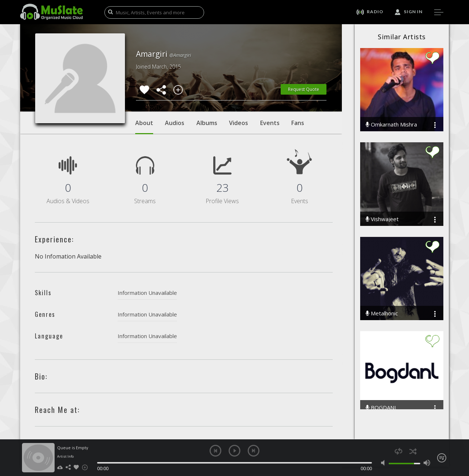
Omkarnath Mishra (391, 125)
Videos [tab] (239, 123)
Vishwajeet (382, 219)
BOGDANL (381, 408)
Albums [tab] (207, 123)
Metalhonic (382, 313)
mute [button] (385, 463)
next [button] (254, 451)
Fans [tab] (298, 123)
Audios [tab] (175, 123)
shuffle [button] (413, 451)
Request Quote (304, 89)
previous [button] (215, 451)
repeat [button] (398, 451)
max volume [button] (427, 463)
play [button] (234, 451)
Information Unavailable (147, 293)
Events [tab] (270, 123)
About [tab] (144, 127)
